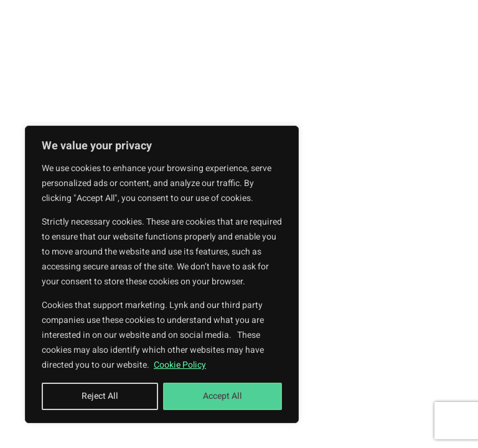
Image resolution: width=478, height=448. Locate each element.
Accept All (223, 396)
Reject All (100, 396)
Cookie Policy (180, 365)
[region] (162, 274)
